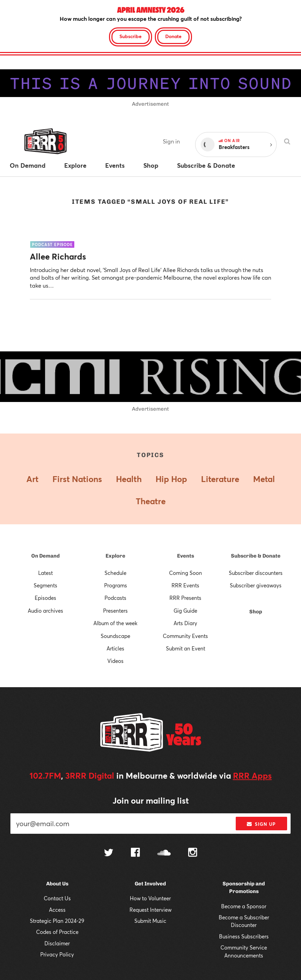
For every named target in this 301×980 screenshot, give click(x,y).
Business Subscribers (244, 936)
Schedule (115, 573)
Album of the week (115, 623)
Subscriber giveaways (256, 585)
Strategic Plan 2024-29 (57, 921)
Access (57, 910)
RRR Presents (185, 598)
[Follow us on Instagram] (193, 853)
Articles (115, 648)
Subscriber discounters (256, 573)
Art (32, 479)
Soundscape (115, 636)
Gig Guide (185, 611)
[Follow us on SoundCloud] (164, 853)
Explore (115, 556)
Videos (115, 661)
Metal (264, 479)
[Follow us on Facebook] (135, 853)
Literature (220, 479)
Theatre (151, 501)
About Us (57, 884)
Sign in (171, 141)
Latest (45, 573)
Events (186, 556)
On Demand (45, 556)
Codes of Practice (57, 932)
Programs (116, 585)
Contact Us (57, 898)
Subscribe (131, 36)
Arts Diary (185, 623)
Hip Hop (171, 479)
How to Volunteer (150, 898)
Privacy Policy (57, 954)
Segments (45, 585)
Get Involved (150, 884)
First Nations (77, 479)
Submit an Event (186, 648)
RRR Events (185, 585)
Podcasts (115, 598)
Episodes (45, 598)
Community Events (185, 636)
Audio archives (45, 611)
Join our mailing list (151, 800)
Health (129, 479)
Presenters (115, 611)
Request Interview (150, 910)
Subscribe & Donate (256, 556)
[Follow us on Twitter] (109, 853)
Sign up (261, 824)
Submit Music (150, 921)
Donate (173, 36)
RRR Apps (252, 776)
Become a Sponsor (244, 906)
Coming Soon (186, 573)
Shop (256, 612)
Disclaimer (57, 943)
